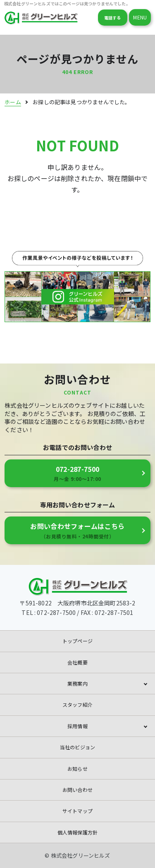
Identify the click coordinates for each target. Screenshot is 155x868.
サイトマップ (77, 811)
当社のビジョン (77, 747)
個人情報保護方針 (77, 832)
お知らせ (77, 769)
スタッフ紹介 (77, 704)
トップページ (77, 641)
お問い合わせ (77, 790)
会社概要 (77, 662)
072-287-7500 (77, 473)
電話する (113, 18)
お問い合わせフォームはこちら (77, 531)
